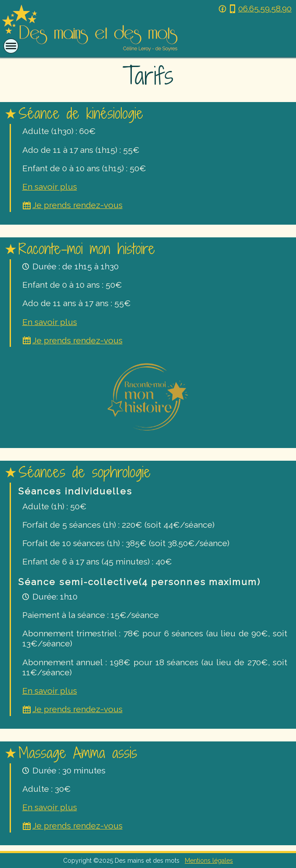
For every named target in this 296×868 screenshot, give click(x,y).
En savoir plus (50, 187)
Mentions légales (209, 861)
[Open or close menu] (11, 46)
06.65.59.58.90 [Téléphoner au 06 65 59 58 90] (260, 9)
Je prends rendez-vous (72, 205)
